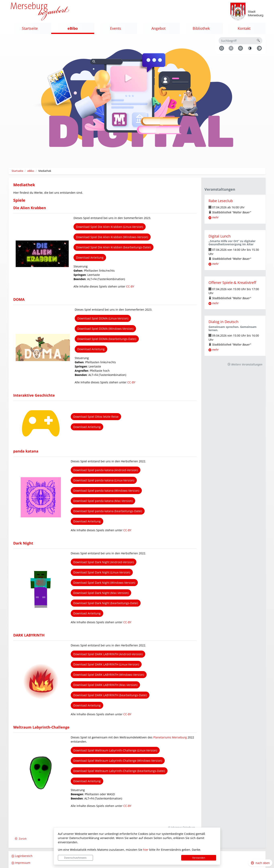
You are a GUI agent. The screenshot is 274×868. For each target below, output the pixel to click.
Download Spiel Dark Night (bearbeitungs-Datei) (106, 603)
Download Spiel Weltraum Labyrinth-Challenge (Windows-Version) (118, 761)
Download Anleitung (90, 257)
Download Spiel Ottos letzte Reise (96, 417)
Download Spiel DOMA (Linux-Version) (103, 318)
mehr (215, 217)
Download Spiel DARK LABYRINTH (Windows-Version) (109, 675)
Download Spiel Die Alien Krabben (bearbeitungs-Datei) (113, 247)
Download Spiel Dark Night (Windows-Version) (104, 583)
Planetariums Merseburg (170, 737)
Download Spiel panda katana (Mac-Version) (103, 501)
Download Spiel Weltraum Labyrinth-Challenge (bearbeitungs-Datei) (119, 771)
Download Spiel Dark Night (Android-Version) (104, 562)
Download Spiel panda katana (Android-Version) (106, 470)
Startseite (17, 171)
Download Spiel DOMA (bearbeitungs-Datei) (107, 339)
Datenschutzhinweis (75, 858)
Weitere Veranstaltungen (247, 364)
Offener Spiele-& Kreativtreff (232, 283)
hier (146, 850)
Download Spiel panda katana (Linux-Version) (104, 480)
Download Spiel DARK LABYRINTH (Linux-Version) (106, 664)
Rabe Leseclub (221, 201)
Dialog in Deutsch (223, 322)
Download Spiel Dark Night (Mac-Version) (101, 593)
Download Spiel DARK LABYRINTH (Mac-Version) (105, 685)
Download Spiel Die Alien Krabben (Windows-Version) (112, 237)
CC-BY (130, 286)
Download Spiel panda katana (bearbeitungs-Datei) (108, 511)
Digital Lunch (220, 236)
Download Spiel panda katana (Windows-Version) (106, 491)
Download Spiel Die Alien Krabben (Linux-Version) (110, 227)
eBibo (31, 171)
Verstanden (199, 858)
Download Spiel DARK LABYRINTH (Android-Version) (108, 654)
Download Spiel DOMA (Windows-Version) (105, 329)
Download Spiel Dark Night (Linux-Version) (102, 572)
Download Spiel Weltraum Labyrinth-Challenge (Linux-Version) (115, 750)
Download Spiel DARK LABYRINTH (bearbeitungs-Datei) (110, 695)
